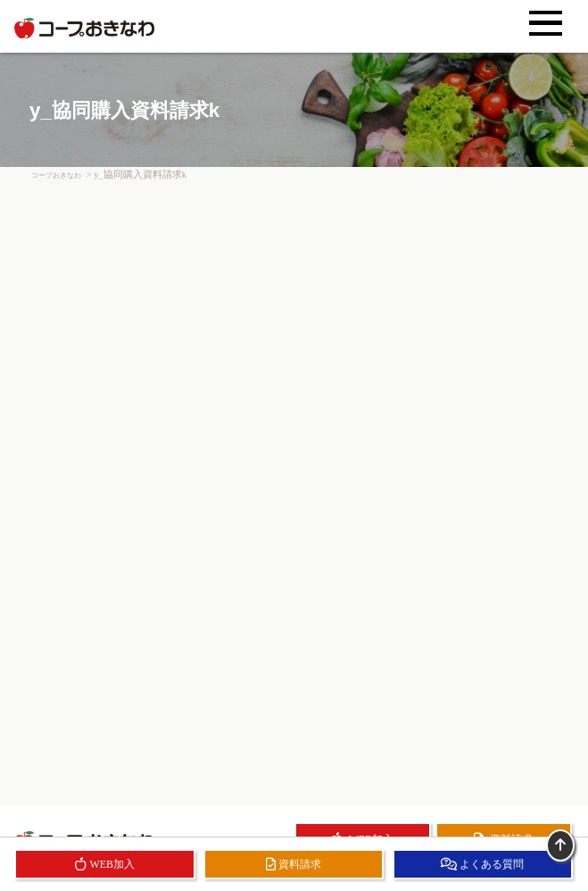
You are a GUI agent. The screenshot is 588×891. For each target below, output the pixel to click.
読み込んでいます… (294, 479)
